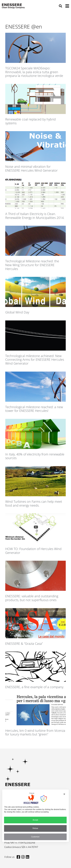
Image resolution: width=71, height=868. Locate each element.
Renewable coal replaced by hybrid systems (30, 121)
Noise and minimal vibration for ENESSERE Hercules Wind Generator (31, 168)
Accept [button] (35, 820)
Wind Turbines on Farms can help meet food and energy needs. (34, 503)
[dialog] (35, 816)
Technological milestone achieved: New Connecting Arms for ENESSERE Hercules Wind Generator (35, 360)
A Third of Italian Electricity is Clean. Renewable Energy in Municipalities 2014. (35, 216)
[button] (60, 6)
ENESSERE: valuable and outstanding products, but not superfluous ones (32, 598)
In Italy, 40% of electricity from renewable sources (35, 456)
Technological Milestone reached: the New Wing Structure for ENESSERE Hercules (32, 265)
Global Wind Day (17, 312)
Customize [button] (35, 837)
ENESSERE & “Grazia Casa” (24, 644)
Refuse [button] (35, 828)
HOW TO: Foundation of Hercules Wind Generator (33, 551)
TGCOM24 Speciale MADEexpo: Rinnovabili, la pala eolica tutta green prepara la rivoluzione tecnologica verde (34, 72)
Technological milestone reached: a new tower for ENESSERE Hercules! (34, 409)
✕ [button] (64, 794)
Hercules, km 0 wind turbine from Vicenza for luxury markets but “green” (35, 732)
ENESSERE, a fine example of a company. (35, 687)
